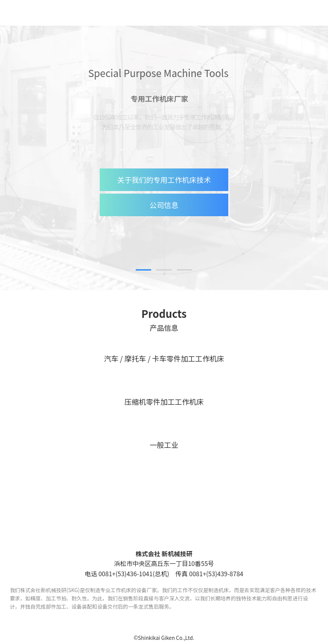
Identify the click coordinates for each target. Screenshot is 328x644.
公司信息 (164, 205)
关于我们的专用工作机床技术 (164, 180)
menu (312, 13)
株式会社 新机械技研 (164, 553)
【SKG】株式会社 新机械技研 (53, 13)
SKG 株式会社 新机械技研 (164, 530)
